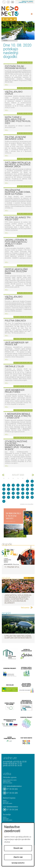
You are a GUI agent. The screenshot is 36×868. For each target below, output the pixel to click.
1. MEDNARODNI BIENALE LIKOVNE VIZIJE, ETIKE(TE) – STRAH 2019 (18, 416)
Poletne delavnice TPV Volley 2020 (18, 219)
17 (4, 493)
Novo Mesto (14, 11)
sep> (33, 475)
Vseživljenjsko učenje (14, 93)
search (4, 2)
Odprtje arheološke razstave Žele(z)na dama (16, 271)
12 (13, 489)
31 (4, 501)
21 (23, 493)
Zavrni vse (18, 857)
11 (9, 489)
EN (13, 2)
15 (27, 489)
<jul (3, 475)
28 (23, 497)
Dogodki (5, 40)
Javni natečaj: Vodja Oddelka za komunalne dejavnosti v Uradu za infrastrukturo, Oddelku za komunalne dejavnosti (18, 599)
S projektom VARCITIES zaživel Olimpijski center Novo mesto (18, 637)
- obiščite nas (26, 2)
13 (18, 489)
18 (9, 493)
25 (9, 497)
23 (32, 493)
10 (4, 489)
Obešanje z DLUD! (14, 366)
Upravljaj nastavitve (18, 863)
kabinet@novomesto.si (12, 807)
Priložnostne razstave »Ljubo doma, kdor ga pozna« (18, 192)
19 (13, 493)
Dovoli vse (18, 848)
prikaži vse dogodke (27, 504)
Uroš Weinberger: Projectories (15, 391)
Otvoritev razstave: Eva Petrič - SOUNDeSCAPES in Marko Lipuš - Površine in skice (18, 445)
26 (13, 497)
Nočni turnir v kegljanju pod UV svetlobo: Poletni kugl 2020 (18, 120)
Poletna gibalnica (15, 321)
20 (18, 493)
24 (4, 497)
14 (23, 489)
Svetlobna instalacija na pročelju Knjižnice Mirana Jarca (18, 165)
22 (27, 493)
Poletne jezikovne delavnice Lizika (15, 138)
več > (7, 85)
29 (27, 497)
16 (32, 489)
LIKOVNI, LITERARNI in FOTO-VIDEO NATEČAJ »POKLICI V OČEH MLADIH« (16, 243)
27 (18, 497)
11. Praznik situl (12, 567)
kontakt (8, 2)
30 (32, 497)
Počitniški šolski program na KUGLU (16, 67)
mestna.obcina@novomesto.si (14, 786)
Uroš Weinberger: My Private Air (17, 344)
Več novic (25, 608)
